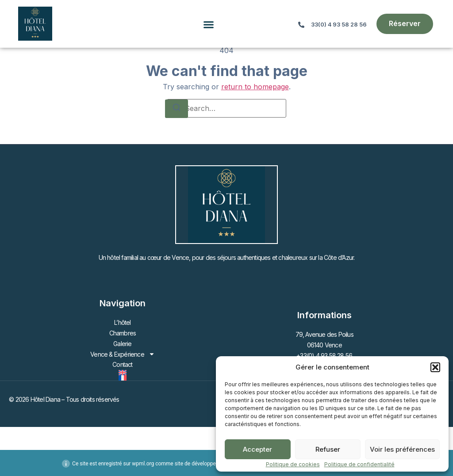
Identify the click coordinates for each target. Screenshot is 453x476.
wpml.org (143, 464)
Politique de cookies (293, 464)
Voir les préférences (402, 449)
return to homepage (255, 87)
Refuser (328, 449)
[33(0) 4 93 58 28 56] (301, 25)
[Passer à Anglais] (123, 373)
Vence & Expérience (123, 354)
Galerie (122, 344)
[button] (435, 367)
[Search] (177, 109)
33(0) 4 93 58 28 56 (339, 25)
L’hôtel (122, 322)
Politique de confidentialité (359, 464)
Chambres (123, 333)
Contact (122, 364)
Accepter (257, 449)
